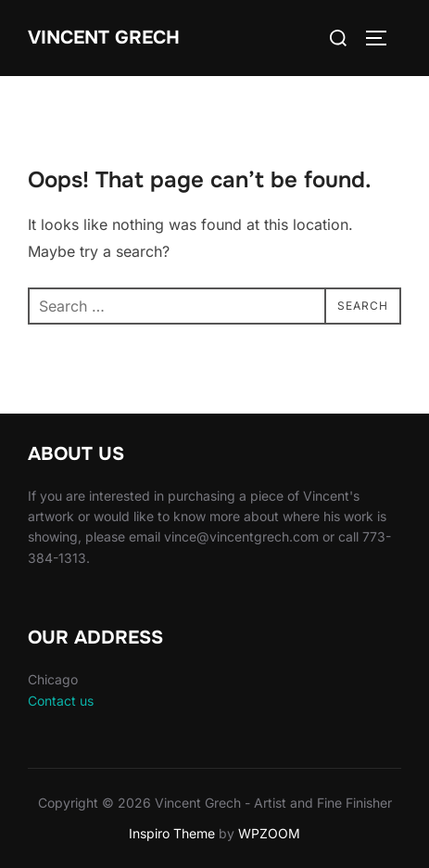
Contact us (61, 701)
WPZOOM (269, 833)
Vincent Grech (104, 38)
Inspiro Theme (172, 833)
